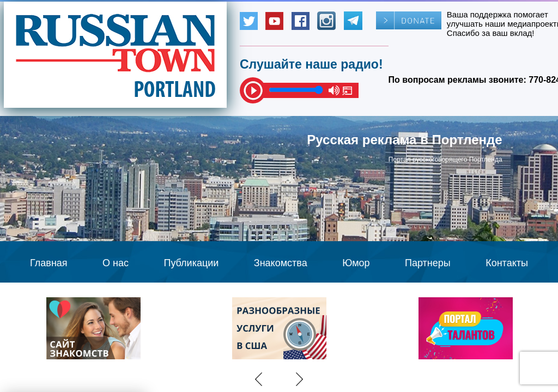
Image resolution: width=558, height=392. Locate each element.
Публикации (191, 263)
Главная (49, 263)
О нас (116, 263)
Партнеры (428, 263)
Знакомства (281, 263)
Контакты (507, 263)
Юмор (356, 263)
